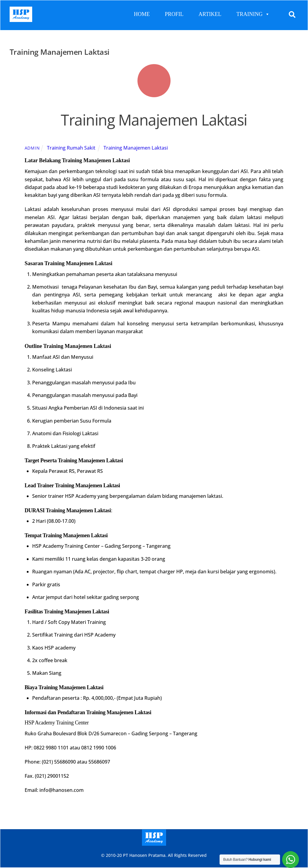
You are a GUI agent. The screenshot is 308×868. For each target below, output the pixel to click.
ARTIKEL (210, 14)
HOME (142, 14)
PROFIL (174, 14)
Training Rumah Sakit (71, 148)
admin (32, 148)
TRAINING (253, 14)
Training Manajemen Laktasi (154, 120)
